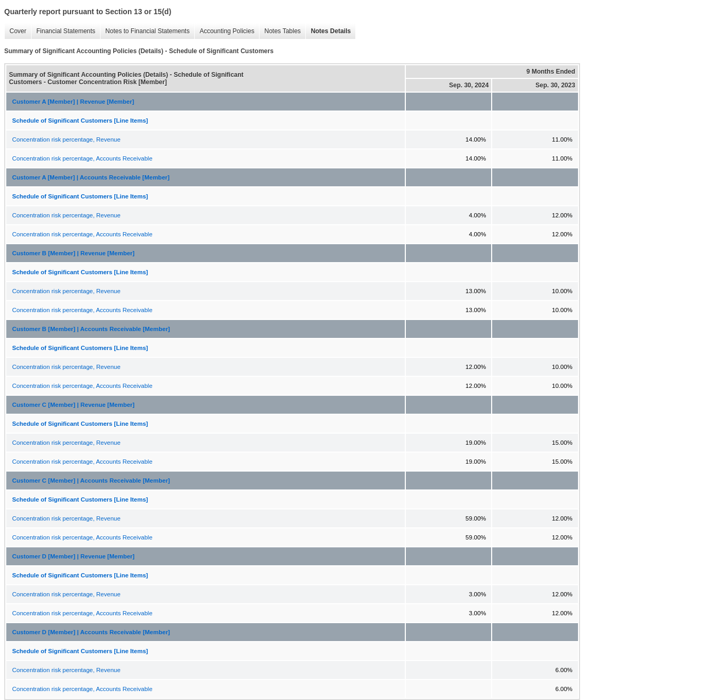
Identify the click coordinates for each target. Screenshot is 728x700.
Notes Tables (280, 31)
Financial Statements (63, 31)
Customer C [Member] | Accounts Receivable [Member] (91, 481)
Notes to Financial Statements (145, 31)
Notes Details (328, 31)
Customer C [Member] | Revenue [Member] (73, 405)
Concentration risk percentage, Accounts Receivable (82, 158)
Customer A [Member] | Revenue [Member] (73, 102)
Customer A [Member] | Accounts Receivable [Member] (91, 177)
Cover (15, 31)
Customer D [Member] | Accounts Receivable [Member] (91, 632)
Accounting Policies (224, 31)
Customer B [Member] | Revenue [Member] (73, 253)
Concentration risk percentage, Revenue (66, 139)
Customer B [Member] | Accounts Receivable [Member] (91, 329)
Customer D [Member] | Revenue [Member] (73, 556)
